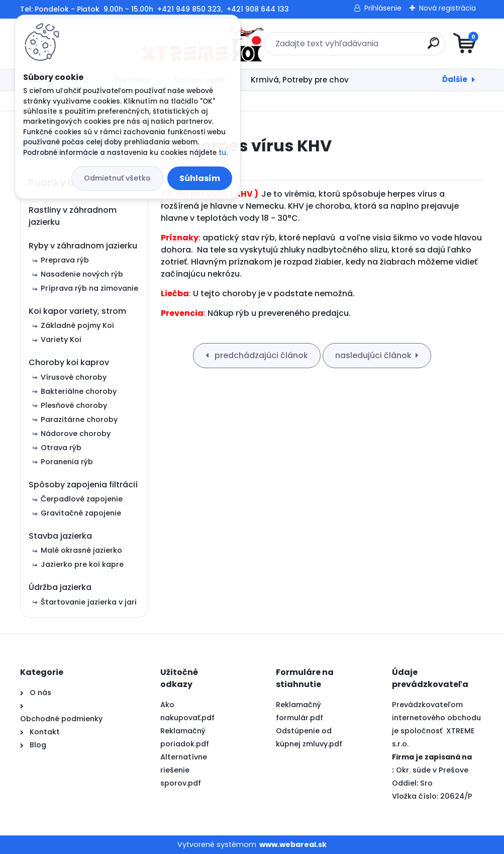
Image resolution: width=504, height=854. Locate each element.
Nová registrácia (447, 8)
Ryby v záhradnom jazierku (83, 246)
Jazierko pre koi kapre (82, 564)
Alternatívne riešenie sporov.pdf (184, 770)
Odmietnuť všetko (117, 178)
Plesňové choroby (74, 405)
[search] (373, 47)
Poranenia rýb (67, 462)
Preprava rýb (65, 260)
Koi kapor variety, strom (77, 311)
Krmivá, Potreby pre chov (300, 80)
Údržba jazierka (60, 587)
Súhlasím (200, 178)
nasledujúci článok (373, 355)
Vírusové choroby (74, 377)
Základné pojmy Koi (77, 325)
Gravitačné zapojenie (81, 513)
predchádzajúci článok (260, 355)
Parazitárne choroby (79, 419)
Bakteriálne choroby (79, 391)
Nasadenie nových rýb (82, 274)
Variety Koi (61, 339)
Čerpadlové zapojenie (82, 499)
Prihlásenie (383, 8)
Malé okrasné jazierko (81, 550)
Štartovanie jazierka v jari (89, 602)
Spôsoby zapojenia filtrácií (83, 485)
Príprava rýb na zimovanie (89, 288)
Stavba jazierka (60, 536)
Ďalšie (455, 79)
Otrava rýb (61, 448)
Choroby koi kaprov (69, 362)
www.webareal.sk (293, 844)
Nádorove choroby (76, 434)
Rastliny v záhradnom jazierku (73, 216)
